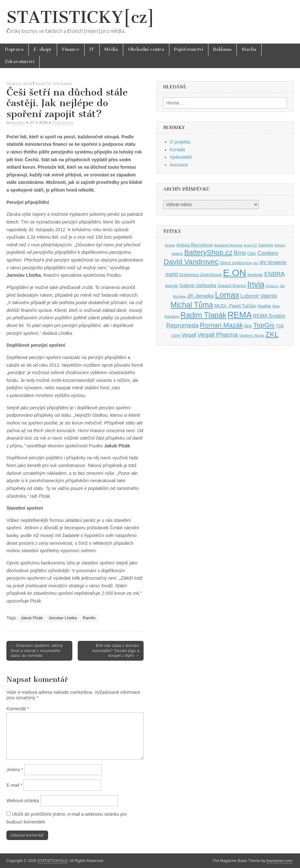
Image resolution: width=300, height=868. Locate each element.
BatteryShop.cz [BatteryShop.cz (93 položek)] (208, 252)
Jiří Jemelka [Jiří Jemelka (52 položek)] (200, 296)
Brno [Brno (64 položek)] (240, 253)
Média (111, 50)
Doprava (14, 50)
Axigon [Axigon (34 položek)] (280, 245)
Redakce (18, 122)
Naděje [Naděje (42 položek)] (264, 306)
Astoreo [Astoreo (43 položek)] (266, 245)
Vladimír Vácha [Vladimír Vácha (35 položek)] (252, 335)
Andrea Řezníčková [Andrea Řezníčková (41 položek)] (194, 245)
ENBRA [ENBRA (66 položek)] (275, 274)
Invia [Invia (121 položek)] (256, 284)
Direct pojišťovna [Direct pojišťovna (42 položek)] (236, 263)
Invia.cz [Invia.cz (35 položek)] (272, 286)
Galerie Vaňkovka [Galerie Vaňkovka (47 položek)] (198, 285)
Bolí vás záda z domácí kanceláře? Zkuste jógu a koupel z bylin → (116, 651)
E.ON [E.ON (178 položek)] (235, 273)
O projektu (180, 142)
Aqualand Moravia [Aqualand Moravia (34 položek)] (228, 245)
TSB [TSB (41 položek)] (280, 326)
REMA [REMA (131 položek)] (240, 315)
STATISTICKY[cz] (80, 17)
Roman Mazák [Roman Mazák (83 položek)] (222, 325)
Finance (71, 50)
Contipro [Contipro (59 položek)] (268, 253)
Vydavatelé (181, 157)
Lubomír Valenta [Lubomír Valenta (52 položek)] (259, 296)
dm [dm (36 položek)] (256, 263)
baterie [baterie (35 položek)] (177, 254)
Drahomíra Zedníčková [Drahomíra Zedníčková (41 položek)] (200, 275)
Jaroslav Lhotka (63, 618)
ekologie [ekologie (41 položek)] (255, 275)
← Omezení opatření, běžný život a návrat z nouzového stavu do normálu (37, 651)
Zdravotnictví (20, 62)
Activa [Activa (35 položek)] (170, 245)
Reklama (222, 50)
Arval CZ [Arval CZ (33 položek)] (250, 245)
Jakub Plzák (32, 618)
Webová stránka (23, 801)
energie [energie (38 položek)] (171, 286)
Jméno (15, 770)
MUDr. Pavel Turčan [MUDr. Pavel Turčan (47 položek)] (235, 306)
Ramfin (89, 618)
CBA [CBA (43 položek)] (252, 253)
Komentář (18, 709)
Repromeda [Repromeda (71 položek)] (182, 325)
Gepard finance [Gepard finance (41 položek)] (232, 286)
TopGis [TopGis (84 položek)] (264, 325)
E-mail (14, 785)
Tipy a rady (62, 84)
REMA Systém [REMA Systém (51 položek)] (269, 316)
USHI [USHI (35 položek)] (176, 335)
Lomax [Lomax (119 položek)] (227, 295)
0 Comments (63, 122)
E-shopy (43, 50)
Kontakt (177, 150)
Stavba (249, 50)
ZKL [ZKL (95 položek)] (272, 334)
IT (92, 50)
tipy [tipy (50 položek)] (248, 326)
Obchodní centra (146, 50)
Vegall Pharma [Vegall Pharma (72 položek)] (218, 335)
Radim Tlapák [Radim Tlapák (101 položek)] (203, 315)
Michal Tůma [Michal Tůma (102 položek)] (192, 305)
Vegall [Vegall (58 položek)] (189, 335)
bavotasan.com (280, 861)
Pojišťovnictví (189, 50)
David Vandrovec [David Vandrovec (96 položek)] (191, 262)
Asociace (179, 165)
